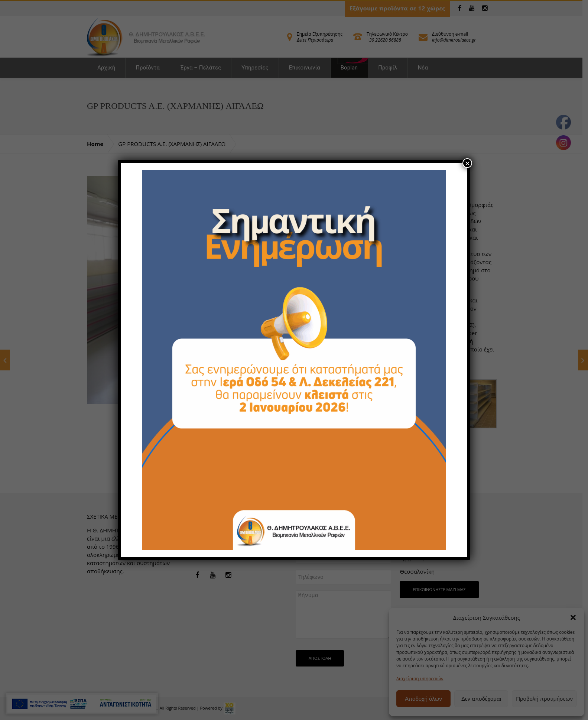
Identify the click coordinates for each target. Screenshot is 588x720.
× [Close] (467, 163)
